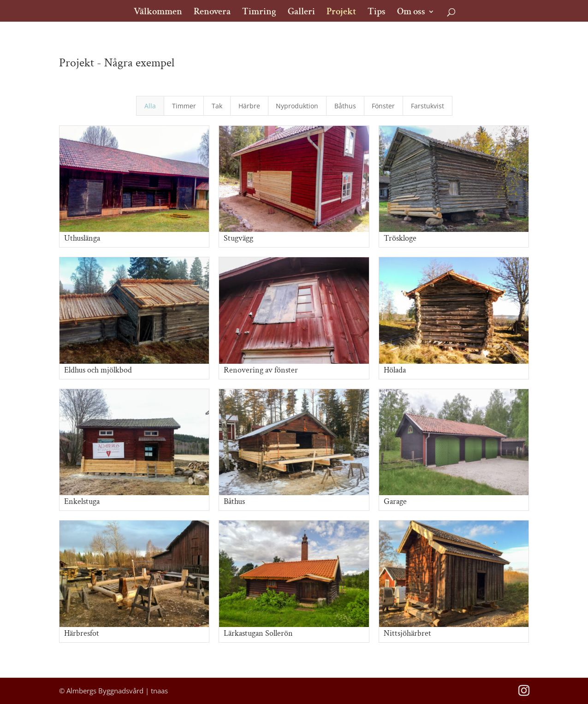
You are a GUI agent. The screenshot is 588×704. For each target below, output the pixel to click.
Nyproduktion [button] (297, 106)
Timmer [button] (184, 106)
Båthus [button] (345, 106)
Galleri (301, 13)
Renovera (212, 13)
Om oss (411, 13)
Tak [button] (217, 106)
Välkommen (158, 13)
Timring (259, 13)
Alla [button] (150, 106)
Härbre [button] (249, 106)
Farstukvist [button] (428, 106)
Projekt (341, 13)
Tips (377, 13)
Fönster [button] (383, 106)
